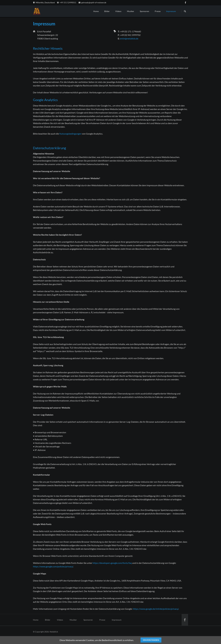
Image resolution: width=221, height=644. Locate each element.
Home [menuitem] (36, 620)
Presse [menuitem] (102, 620)
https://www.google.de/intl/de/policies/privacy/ (156, 609)
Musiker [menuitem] (73, 620)
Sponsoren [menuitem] (88, 620)
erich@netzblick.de (129, 38)
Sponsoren (144, 11)
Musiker (131, 11)
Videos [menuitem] (60, 620)
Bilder (107, 11)
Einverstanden (151, 640)
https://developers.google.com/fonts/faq (112, 563)
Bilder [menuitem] (48, 620)
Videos (118, 11)
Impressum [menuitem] (117, 620)
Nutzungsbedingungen (70, 134)
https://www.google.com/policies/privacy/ (53, 566)
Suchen (185, 11)
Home (96, 11)
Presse (158, 11)
